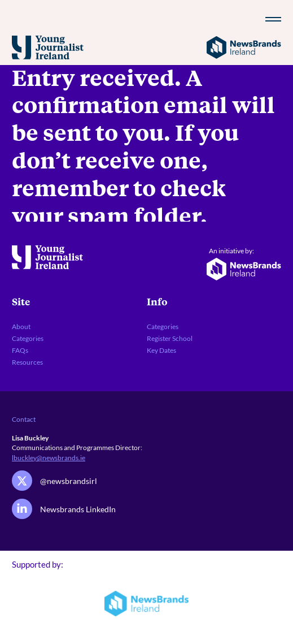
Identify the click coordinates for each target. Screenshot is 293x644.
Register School (170, 338)
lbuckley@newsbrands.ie (49, 457)
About (21, 326)
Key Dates (161, 350)
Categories (28, 338)
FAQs (20, 350)
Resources (27, 362)
